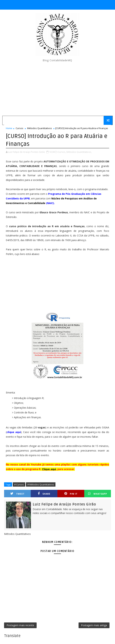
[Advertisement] (57, 89)
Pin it (71, 494)
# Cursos (19, 484)
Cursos (19, 128)
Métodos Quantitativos (40, 128)
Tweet (17, 494)
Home (9, 128)
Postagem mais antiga (94, 625)
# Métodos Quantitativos (41, 484)
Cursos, (62, 152)
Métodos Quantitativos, (79, 152)
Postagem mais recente (20, 625)
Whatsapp (97, 494)
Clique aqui (49, 469)
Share (44, 494)
